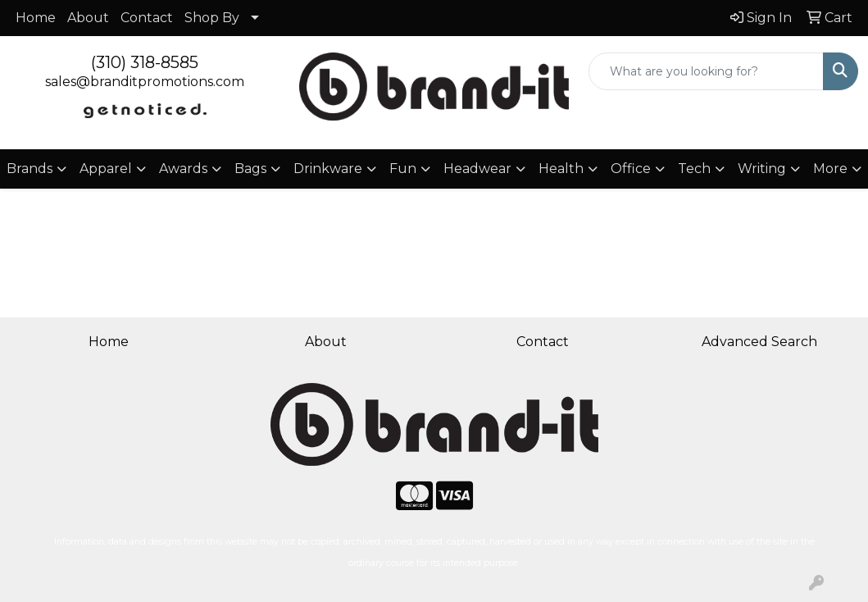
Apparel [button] (106, 169)
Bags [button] (250, 169)
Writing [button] (762, 169)
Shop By (212, 18)
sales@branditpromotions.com (145, 82)
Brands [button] (30, 169)
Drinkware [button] (328, 169)
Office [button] (631, 169)
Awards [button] (183, 169)
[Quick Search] (706, 71)
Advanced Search (759, 342)
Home (36, 18)
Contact (147, 18)
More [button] (830, 169)
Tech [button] (694, 169)
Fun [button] (403, 169)
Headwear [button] (477, 169)
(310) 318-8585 (145, 62)
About (88, 18)
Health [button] (561, 169)
